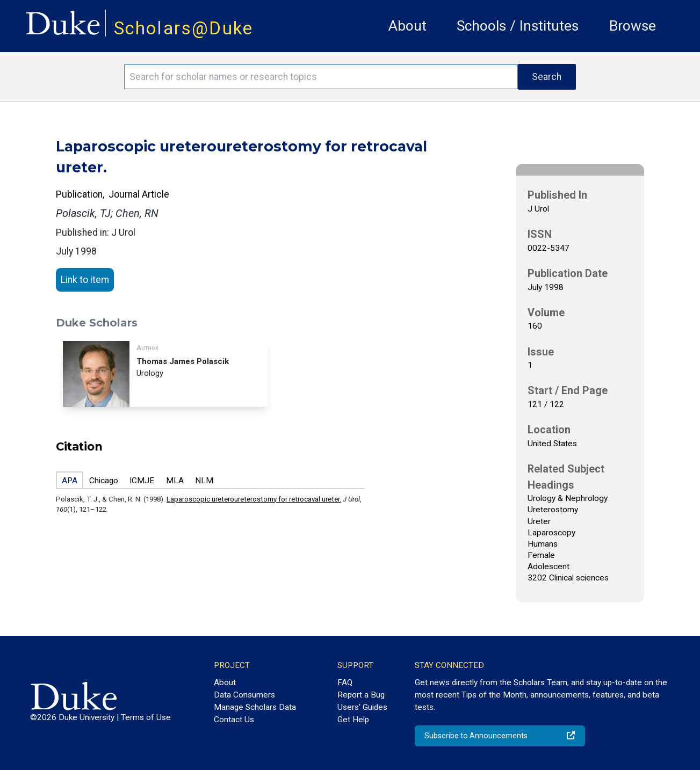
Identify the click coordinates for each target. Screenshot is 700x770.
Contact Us (234, 720)
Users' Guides (362, 707)
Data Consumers (244, 695)
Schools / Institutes (518, 26)
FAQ (345, 682)
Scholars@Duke (184, 28)
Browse (633, 26)
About (407, 26)
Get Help (353, 720)
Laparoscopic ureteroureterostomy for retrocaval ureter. (254, 499)
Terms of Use (146, 717)
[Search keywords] (321, 77)
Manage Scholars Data (255, 707)
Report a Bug (361, 695)
